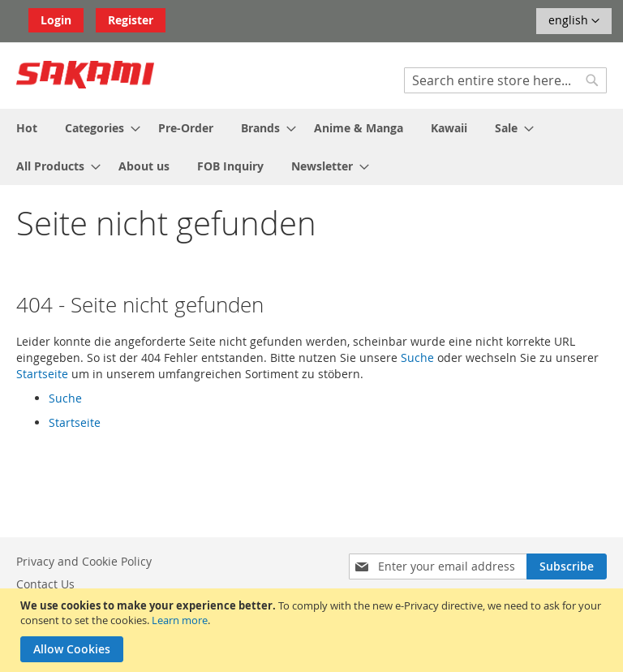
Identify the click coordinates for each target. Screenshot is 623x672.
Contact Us (45, 584)
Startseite (42, 374)
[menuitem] (27, 128)
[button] (574, 21)
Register (131, 20)
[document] (314, 630)
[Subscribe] (567, 566)
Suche (417, 358)
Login (56, 20)
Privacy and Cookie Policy (84, 561)
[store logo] (85, 75)
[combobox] (505, 80)
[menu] (311, 147)
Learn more (180, 620)
